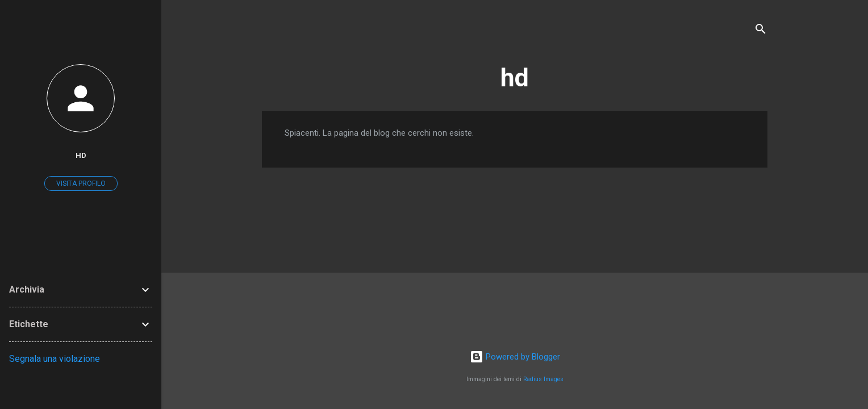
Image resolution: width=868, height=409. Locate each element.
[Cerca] (761, 31)
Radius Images (543, 379)
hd (515, 78)
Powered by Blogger (515, 357)
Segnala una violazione (55, 359)
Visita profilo (81, 183)
